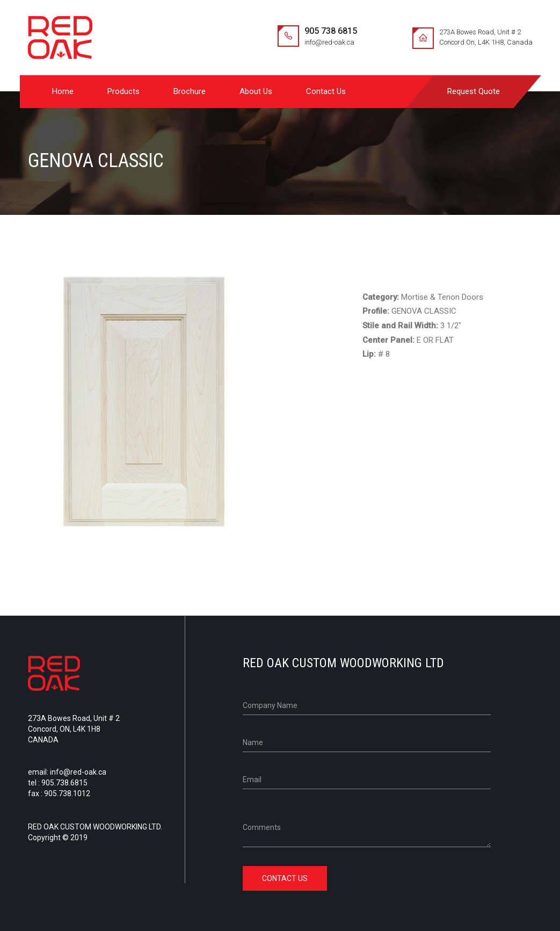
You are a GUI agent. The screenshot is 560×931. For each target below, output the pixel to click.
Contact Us (326, 91)
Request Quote (474, 91)
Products (123, 91)
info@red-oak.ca (329, 42)
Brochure (190, 91)
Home (63, 91)
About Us (256, 91)
